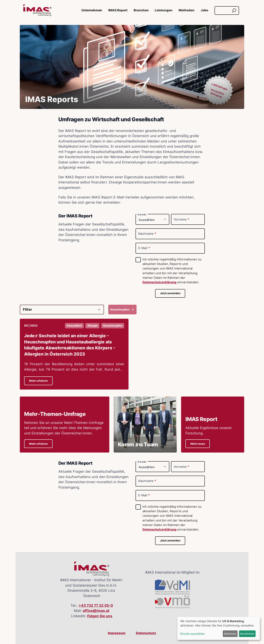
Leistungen (164, 10)
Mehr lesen (198, 444)
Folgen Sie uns (100, 616)
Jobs (204, 10)
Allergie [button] (93, 326)
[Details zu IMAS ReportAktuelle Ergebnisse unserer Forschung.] (213, 425)
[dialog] (219, 628)
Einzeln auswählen (193, 634)
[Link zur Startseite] (37, 10)
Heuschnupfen (123, 310)
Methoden (187, 10)
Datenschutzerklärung (160, 282)
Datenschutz (146, 633)
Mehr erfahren (38, 381)
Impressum (117, 633)
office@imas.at (96, 611)
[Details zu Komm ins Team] (145, 425)
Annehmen (247, 634)
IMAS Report (118, 10)
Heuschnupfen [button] (113, 326)
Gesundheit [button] (74, 326)
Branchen (141, 10)
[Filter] (62, 310)
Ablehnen (230, 634)
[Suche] (223, 10)
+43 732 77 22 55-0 (96, 605)
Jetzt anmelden (170, 293)
